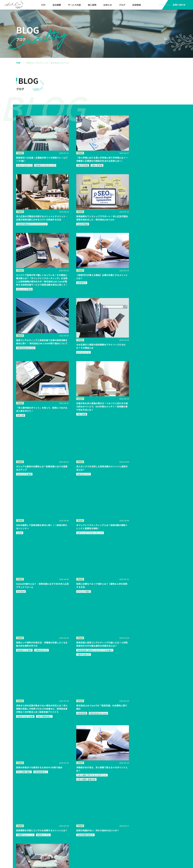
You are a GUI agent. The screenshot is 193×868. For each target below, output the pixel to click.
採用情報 (137, 5)
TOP (43, 5)
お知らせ (108, 5)
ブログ (122, 5)
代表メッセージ (94, 839)
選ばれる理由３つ (39, 839)
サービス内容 (75, 5)
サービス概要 (38, 829)
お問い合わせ (113, 829)
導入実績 (57, 829)
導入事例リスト (59, 834)
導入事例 (92, 5)
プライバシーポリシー (151, 829)
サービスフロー (38, 844)
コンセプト (57, 839)
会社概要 (57, 5)
